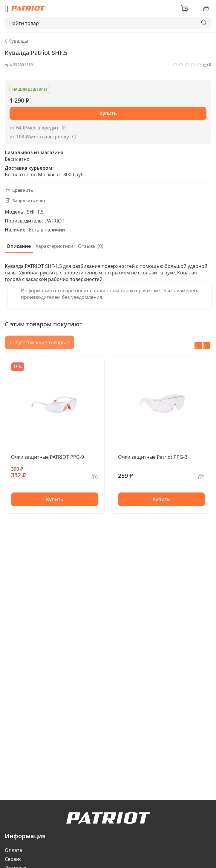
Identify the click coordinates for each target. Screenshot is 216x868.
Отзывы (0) (91, 246)
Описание (19, 246)
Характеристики (54, 246)
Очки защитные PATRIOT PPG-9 (48, 457)
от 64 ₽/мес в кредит (34, 128)
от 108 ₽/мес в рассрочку (39, 137)
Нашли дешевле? (30, 89)
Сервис (13, 859)
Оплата (13, 850)
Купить (55, 499)
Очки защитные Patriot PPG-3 (153, 457)
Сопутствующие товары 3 (40, 342)
